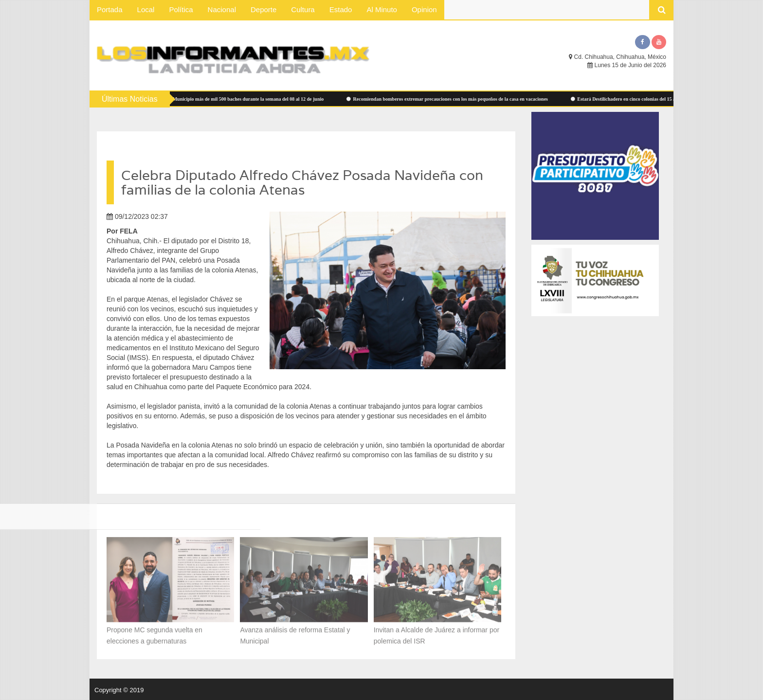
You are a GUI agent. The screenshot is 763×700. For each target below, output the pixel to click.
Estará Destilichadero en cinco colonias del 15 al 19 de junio (643, 99)
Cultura (303, 9)
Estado (341, 9)
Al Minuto (382, 9)
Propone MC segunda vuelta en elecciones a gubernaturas (154, 631)
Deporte (263, 9)
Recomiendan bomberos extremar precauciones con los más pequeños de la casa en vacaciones (455, 99)
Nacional (222, 9)
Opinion (424, 9)
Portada (110, 9)
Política (181, 9)
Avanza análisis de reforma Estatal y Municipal (295, 631)
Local (146, 9)
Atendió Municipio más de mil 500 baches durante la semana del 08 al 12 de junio (244, 99)
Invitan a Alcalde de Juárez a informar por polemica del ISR (436, 631)
